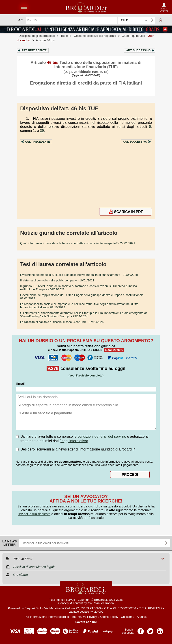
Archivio (142, 617)
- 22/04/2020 (79, 275)
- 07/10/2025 (62, 322)
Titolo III (88, 36)
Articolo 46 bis (45, 40)
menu (24, 7)
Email (20, 384)
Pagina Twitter (150, 630)
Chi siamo (128, 617)
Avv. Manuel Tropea (101, 603)
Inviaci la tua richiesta (34, 514)
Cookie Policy (109, 617)
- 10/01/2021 (57, 280)
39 (42, 131)
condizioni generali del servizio (102, 436)
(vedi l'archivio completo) (86, 375)
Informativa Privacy (84, 617)
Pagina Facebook (141, 630)
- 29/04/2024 (84, 315)
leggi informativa (74, 441)
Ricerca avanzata (161, 20)
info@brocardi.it (58, 617)
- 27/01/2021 (78, 243)
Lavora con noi (86, 622)
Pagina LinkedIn (160, 630)
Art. (34, 50)
